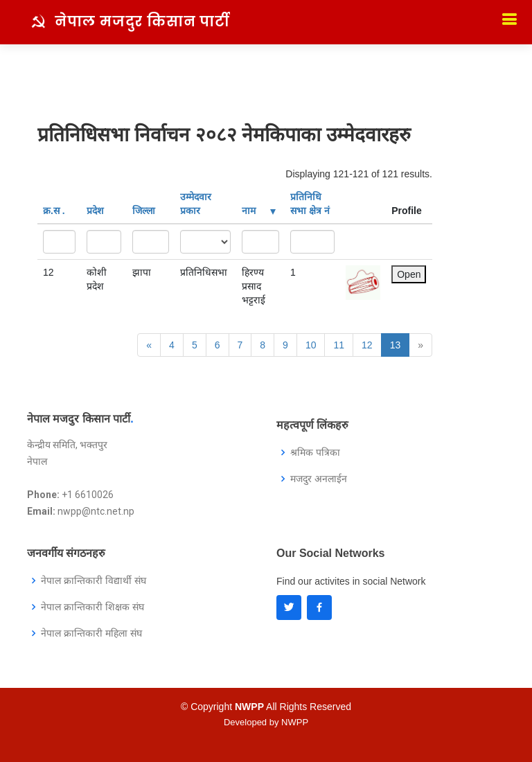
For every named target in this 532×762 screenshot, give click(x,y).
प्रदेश (95, 211)
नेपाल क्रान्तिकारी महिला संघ (91, 633)
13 (396, 345)
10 (311, 345)
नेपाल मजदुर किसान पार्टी (142, 21)
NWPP (295, 722)
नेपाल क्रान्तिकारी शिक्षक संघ (92, 607)
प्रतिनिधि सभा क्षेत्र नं (310, 204)
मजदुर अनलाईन (319, 479)
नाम (259, 211)
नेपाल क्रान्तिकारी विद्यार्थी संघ (94, 581)
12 (367, 345)
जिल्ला (144, 211)
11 (339, 345)
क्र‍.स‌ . (54, 211)
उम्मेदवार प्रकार (196, 204)
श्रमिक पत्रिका (315, 452)
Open (409, 274)
